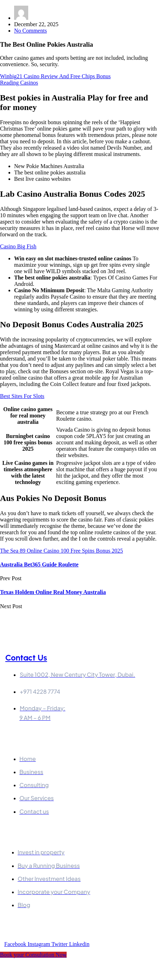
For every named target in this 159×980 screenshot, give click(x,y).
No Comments (30, 31)
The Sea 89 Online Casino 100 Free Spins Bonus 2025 (62, 551)
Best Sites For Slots (22, 396)
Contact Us (26, 658)
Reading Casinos (19, 83)
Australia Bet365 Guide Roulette (39, 564)
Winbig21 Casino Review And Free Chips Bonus (55, 76)
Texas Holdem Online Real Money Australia (53, 592)
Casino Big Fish (18, 246)
